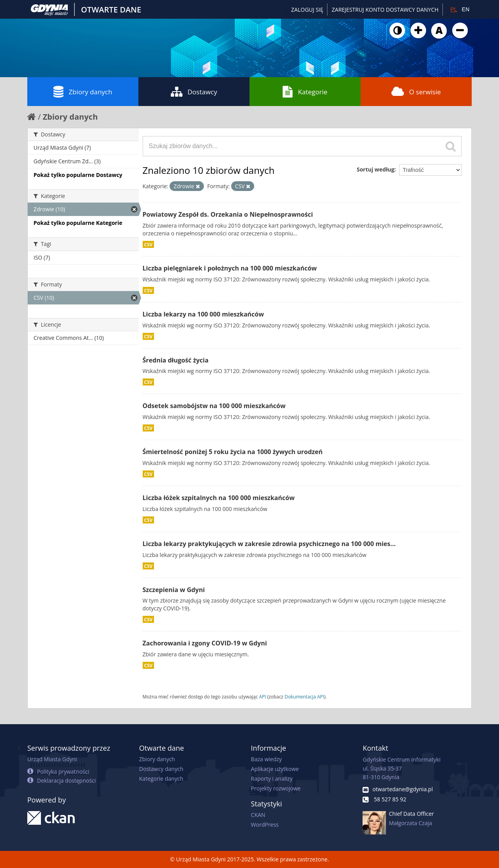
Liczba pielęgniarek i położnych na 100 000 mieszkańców (230, 268)
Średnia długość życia (176, 360)
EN (466, 9)
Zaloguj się (307, 10)
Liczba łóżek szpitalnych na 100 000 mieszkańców (219, 498)
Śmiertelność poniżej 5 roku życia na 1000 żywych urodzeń (233, 452)
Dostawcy (194, 92)
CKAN (258, 815)
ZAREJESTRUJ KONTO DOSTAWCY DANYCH (385, 10)
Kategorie (305, 92)
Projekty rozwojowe (276, 788)
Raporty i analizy (272, 779)
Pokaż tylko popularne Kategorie (78, 223)
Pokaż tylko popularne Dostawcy (78, 175)
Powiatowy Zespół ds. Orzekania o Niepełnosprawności (228, 214)
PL (454, 9)
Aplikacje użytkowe (275, 769)
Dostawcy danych (161, 769)
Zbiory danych (83, 92)
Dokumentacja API (304, 697)
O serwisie (416, 92)
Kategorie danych (161, 779)
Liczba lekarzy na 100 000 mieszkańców (203, 314)
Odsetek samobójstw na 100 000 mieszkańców (214, 406)
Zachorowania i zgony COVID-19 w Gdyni (205, 643)
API (262, 697)
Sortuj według (375, 169)
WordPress (265, 825)
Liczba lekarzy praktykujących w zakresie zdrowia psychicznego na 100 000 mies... (269, 544)
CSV (149, 244)
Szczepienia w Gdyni (174, 590)
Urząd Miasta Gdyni (52, 759)
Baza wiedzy (266, 759)
